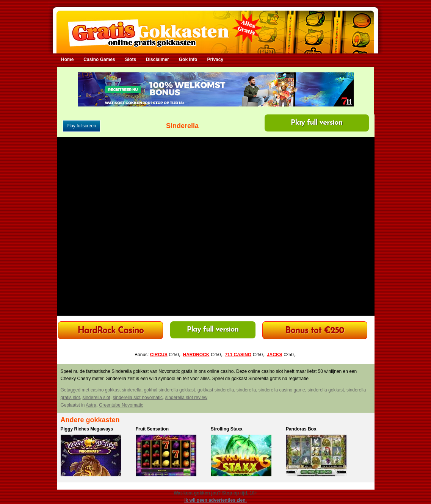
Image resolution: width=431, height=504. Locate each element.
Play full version (317, 123)
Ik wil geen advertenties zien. (215, 500)
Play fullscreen (81, 126)
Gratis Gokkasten (215, 27)
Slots (131, 59)
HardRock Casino (110, 331)
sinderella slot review (186, 398)
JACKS (275, 355)
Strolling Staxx (227, 429)
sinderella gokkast (326, 390)
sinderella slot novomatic (138, 398)
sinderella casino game (282, 390)
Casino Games (99, 59)
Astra (91, 405)
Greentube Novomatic (121, 405)
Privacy (215, 59)
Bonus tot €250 (315, 331)
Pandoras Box (301, 429)
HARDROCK (196, 355)
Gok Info (188, 59)
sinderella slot (96, 398)
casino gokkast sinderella (116, 390)
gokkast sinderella (216, 390)
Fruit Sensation (152, 429)
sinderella (246, 390)
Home (67, 59)
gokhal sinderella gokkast (170, 390)
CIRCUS (159, 355)
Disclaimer (158, 59)
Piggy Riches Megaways (87, 429)
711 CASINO (238, 355)
